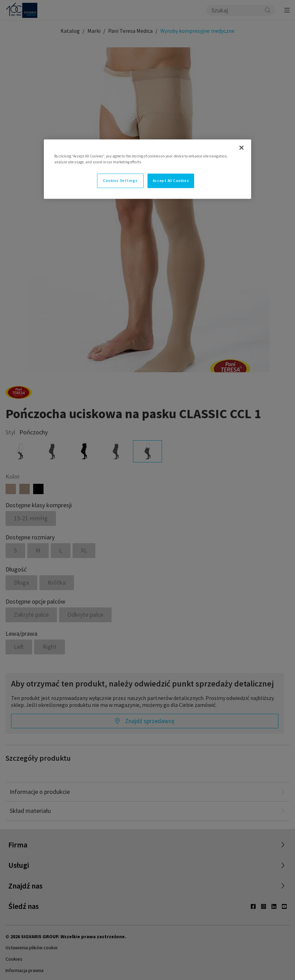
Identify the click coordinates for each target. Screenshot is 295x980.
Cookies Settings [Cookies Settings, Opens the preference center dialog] (120, 180)
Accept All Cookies (171, 180)
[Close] (241, 147)
